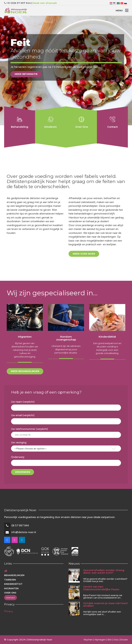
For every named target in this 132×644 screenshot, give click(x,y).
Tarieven (10, 580)
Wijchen (88, 640)
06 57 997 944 (20, 526)
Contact (10, 598)
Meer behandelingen (25, 371)
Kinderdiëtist (13, 584)
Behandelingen (14, 575)
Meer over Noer (84, 254)
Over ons (10, 593)
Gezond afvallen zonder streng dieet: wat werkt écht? (104, 572)
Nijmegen (100, 640)
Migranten (11, 588)
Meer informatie (26, 74)
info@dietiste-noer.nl (24, 532)
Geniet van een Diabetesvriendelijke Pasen (101, 588)
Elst (110, 640)
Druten (124, 640)
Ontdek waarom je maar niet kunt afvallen (105, 605)
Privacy (9, 611)
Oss (116, 640)
